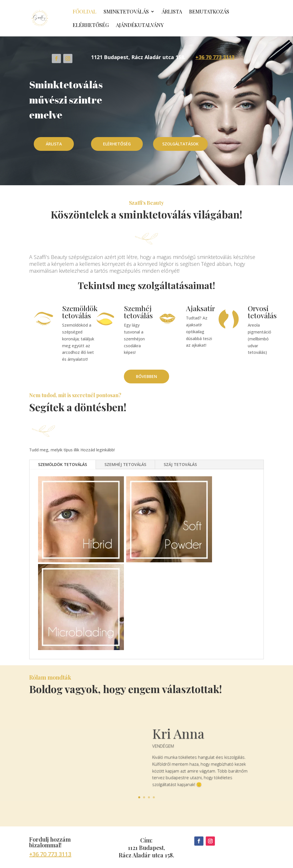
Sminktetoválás (126, 12)
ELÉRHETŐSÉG (117, 144)
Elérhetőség (91, 26)
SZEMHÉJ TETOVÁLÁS (125, 464)
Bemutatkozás (209, 12)
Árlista (172, 12)
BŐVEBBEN (146, 376)
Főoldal (85, 12)
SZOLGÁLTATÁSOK (180, 144)
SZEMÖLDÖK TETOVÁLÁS (63, 464)
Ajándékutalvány (140, 26)
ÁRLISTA (54, 144)
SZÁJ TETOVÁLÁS (180, 464)
